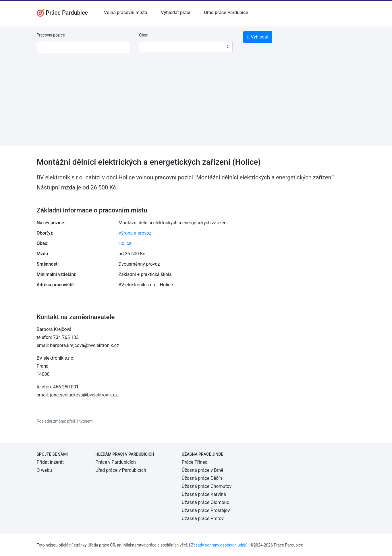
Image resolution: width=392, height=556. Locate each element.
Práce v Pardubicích (116, 462)
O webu (44, 470)
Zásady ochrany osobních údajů (219, 545)
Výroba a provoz (135, 233)
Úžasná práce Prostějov (206, 510)
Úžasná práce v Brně (203, 470)
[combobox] (186, 47)
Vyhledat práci (175, 13)
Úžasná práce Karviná (204, 494)
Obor (143, 35)
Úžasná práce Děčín (202, 478)
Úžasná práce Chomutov (207, 486)
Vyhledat (258, 37)
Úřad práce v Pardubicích (121, 470)
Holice (125, 243)
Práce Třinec (195, 462)
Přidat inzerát (50, 462)
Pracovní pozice (51, 35)
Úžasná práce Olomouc (205, 502)
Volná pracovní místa (125, 13)
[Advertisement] (196, 106)
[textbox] (151, 47)
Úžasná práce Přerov (203, 518)
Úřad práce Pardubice (226, 13)
